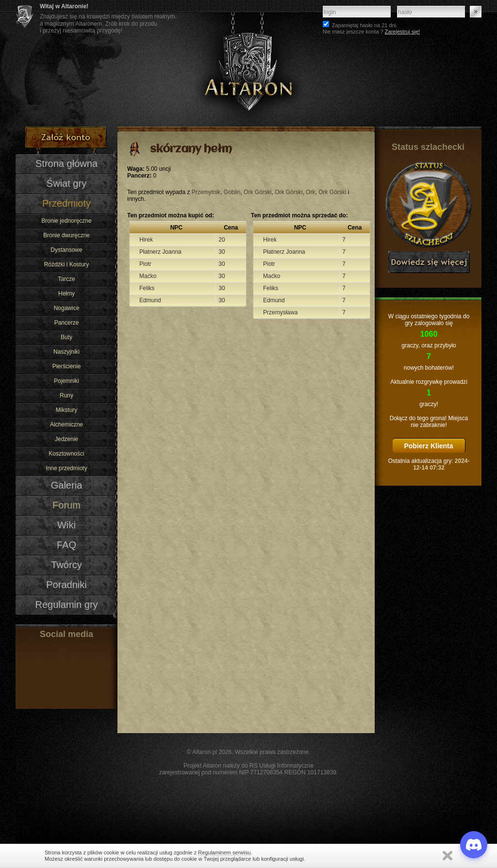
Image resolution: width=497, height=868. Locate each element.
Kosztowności (66, 454)
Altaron (248, 63)
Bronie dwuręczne (66, 235)
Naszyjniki (66, 352)
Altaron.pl (205, 752)
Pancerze (67, 323)
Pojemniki (66, 381)
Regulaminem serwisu (224, 852)
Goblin (232, 192)
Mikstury (67, 410)
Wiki (66, 525)
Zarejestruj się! (402, 32)
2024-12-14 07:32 (441, 464)
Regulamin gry (66, 605)
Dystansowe (66, 250)
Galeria (67, 485)
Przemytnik (206, 192)
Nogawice (67, 308)
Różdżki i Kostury (67, 264)
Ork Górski (257, 192)
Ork (310, 192)
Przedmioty (66, 203)
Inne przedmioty (66, 468)
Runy (66, 395)
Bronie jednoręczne (66, 221)
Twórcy (66, 565)
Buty (66, 337)
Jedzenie (66, 439)
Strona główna (66, 164)
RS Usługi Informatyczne (282, 766)
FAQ (66, 545)
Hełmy (66, 294)
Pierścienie (67, 366)
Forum (66, 505)
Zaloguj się (476, 12)
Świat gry (66, 183)
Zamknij (447, 856)
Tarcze (66, 279)
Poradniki (66, 585)
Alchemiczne (66, 425)
